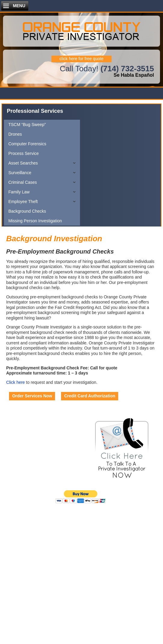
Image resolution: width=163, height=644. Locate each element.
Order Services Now (32, 396)
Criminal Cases (23, 182)
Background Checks (27, 211)
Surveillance (20, 173)
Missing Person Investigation (35, 221)
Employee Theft (23, 202)
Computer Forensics (27, 144)
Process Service (24, 153)
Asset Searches (23, 163)
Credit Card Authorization (90, 396)
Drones (15, 134)
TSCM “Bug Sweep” (27, 125)
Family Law (19, 192)
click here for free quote (81, 59)
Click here (15, 382)
